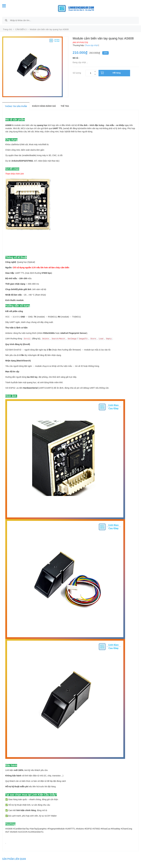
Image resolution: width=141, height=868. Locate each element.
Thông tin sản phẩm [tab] (16, 106)
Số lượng (77, 73)
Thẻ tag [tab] (65, 106)
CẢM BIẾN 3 (21, 29)
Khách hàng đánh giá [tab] (44, 106)
